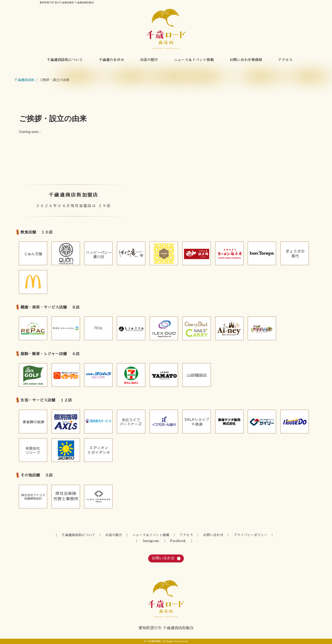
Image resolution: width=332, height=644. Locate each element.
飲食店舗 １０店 (37, 232)
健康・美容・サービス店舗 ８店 (50, 307)
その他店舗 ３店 (37, 475)
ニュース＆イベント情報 (194, 60)
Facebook (178, 541)
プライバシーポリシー (250, 535)
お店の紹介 (149, 60)
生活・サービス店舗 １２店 (46, 400)
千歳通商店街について (65, 60)
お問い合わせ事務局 (246, 60)
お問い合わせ (213, 535)
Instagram (151, 541)
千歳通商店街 (24, 80)
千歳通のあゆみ (111, 60)
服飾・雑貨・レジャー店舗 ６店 (50, 354)
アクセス (285, 60)
